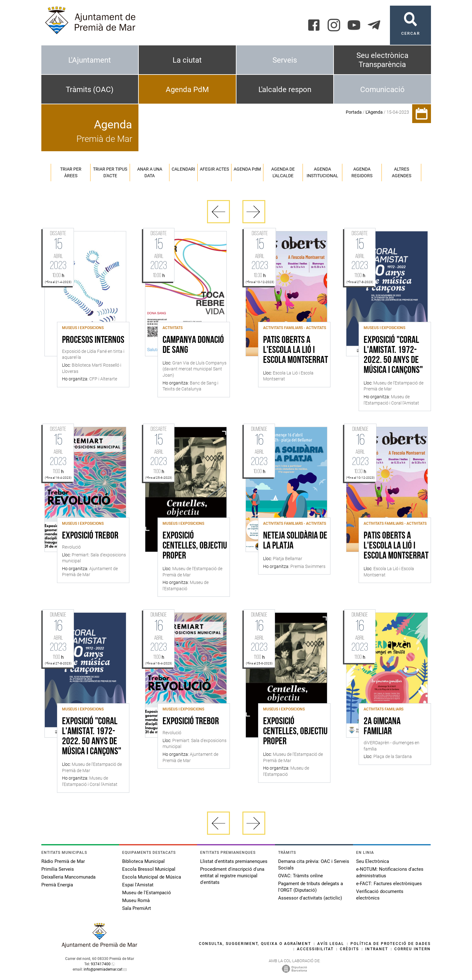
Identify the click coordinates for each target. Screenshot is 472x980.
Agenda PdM (187, 90)
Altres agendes (402, 172)
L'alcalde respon (285, 90)
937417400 (101, 964)
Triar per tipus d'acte (110, 172)
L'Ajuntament (90, 60)
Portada (354, 112)
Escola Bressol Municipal (149, 869)
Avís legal (331, 944)
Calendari (183, 169)
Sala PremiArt (137, 908)
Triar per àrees (71, 172)
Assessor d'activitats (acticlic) (310, 898)
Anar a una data (150, 172)
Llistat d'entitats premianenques (234, 861)
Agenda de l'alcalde (283, 172)
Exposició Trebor (90, 536)
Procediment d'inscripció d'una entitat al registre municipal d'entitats (232, 876)
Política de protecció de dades (391, 944)
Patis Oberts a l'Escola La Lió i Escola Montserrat (296, 350)
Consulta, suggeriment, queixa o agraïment (255, 944)
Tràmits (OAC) (90, 90)
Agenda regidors (362, 172)
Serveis (285, 60)
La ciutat (187, 60)
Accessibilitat (315, 949)
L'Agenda (374, 112)
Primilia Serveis (58, 869)
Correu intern (412, 949)
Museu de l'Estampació (147, 893)
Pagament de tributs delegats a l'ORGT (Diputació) (311, 887)
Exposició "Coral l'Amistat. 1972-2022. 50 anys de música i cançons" (393, 355)
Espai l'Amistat (138, 885)
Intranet (377, 949)
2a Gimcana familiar (382, 727)
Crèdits (349, 949)
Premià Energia (57, 885)
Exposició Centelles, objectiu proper (195, 546)
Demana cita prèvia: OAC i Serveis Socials (314, 865)
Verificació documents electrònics (380, 895)
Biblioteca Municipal (143, 861)
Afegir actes (214, 169)
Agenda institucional (322, 172)
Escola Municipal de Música (152, 877)
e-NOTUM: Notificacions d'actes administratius (390, 872)
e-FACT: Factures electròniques (389, 884)
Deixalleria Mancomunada (68, 877)
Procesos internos (93, 340)
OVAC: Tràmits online (301, 876)
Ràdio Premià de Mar (63, 861)
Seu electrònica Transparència (382, 60)
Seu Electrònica (373, 861)
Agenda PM (247, 169)
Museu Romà (136, 900)
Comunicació (382, 90)
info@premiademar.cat (103, 969)
